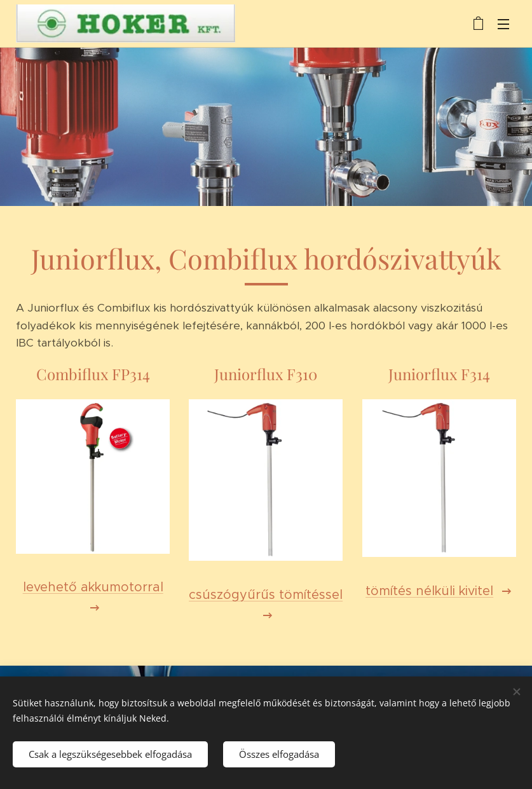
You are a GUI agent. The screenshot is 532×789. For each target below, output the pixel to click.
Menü (503, 24)
